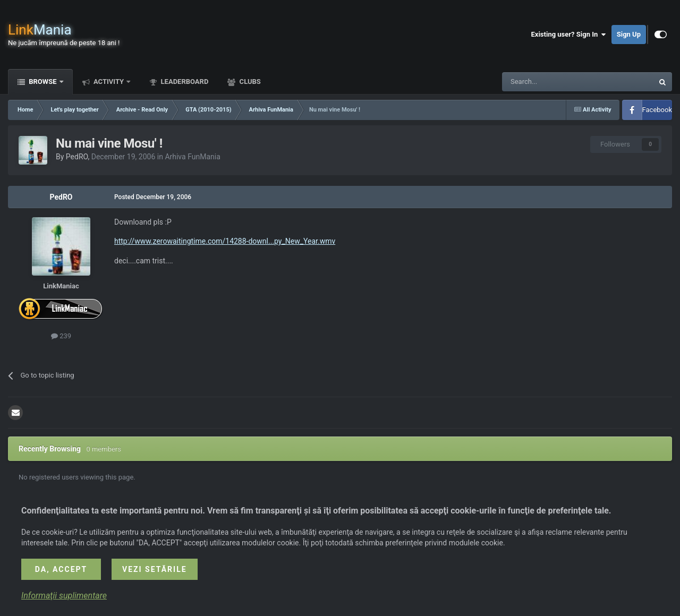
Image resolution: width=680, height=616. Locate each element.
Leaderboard (184, 82)
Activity (109, 82)
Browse (43, 82)
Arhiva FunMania (192, 157)
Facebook (657, 110)
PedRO (77, 157)
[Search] (552, 82)
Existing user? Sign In (569, 35)
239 (61, 336)
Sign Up (629, 34)
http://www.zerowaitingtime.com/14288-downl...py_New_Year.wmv (225, 241)
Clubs (249, 82)
